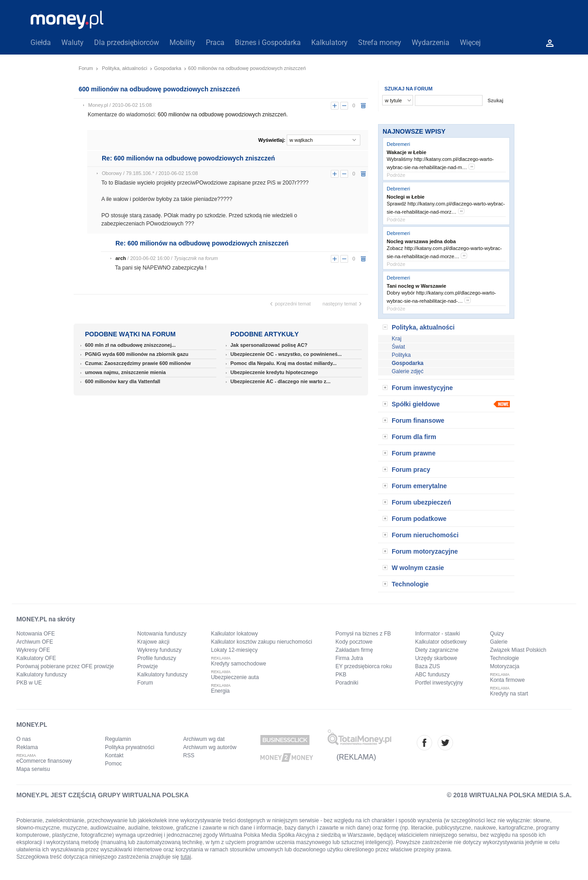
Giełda (41, 42)
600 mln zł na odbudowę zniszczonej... (130, 345)
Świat (398, 347)
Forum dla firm (414, 437)
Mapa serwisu (33, 769)
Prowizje (147, 666)
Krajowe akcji (153, 642)
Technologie (410, 584)
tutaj (186, 857)
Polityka (401, 355)
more (472, 167)
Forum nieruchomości (425, 535)
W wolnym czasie (418, 568)
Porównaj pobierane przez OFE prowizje (65, 666)
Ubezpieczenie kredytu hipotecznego (274, 372)
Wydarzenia (431, 42)
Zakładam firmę (354, 650)
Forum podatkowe (419, 519)
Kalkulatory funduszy (42, 675)
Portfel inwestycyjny (439, 683)
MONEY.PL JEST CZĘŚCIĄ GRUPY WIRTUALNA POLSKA (102, 795)
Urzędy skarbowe (436, 658)
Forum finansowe (418, 420)
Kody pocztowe (354, 642)
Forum (86, 68)
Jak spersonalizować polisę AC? (269, 345)
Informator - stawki (437, 634)
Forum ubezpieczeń (421, 502)
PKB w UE (29, 683)
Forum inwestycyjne (422, 388)
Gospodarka (168, 68)
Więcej (470, 42)
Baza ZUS (427, 666)
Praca (215, 42)
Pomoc (113, 764)
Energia (220, 691)
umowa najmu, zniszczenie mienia (125, 372)
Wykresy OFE (33, 650)
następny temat (340, 304)
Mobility (182, 42)
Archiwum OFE (35, 642)
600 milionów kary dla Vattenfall (123, 381)
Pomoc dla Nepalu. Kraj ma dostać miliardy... (284, 363)
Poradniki (347, 683)
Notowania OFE (36, 634)
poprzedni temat (293, 304)
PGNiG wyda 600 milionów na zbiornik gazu (137, 354)
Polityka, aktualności (125, 68)
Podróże (396, 175)
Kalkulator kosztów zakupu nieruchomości (262, 642)
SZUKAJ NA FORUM (409, 89)
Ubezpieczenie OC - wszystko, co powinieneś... (286, 354)
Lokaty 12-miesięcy (234, 650)
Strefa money (380, 42)
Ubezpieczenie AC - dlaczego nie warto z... (280, 381)
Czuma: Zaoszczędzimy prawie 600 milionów (138, 363)
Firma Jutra (349, 658)
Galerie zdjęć (408, 371)
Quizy (497, 634)
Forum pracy (411, 470)
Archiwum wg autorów (210, 747)
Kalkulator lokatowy (234, 634)
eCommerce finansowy (44, 761)
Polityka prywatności (130, 747)
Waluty (72, 42)
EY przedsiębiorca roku (364, 666)
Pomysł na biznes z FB (363, 634)
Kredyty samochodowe (238, 664)
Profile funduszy (157, 658)
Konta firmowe (507, 680)
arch (121, 258)
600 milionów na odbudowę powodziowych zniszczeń (222, 115)
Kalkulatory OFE (36, 658)
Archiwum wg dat (204, 739)
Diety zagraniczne (436, 650)
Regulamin (118, 739)
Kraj (396, 339)
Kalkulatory (329, 42)
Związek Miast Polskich (518, 650)
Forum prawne (414, 453)
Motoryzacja (505, 666)
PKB (341, 675)
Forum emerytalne (419, 486)
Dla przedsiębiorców (127, 42)
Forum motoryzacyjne (425, 551)
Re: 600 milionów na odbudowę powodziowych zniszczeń (188, 158)
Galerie (499, 642)
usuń (363, 106)
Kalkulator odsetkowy (441, 642)
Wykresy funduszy (159, 650)
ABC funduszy (432, 675)
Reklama (27, 747)
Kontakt (114, 755)
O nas (24, 739)
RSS (189, 755)
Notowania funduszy (162, 634)
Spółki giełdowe (416, 404)
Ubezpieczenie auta (235, 677)
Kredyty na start (509, 694)
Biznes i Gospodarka (268, 42)
